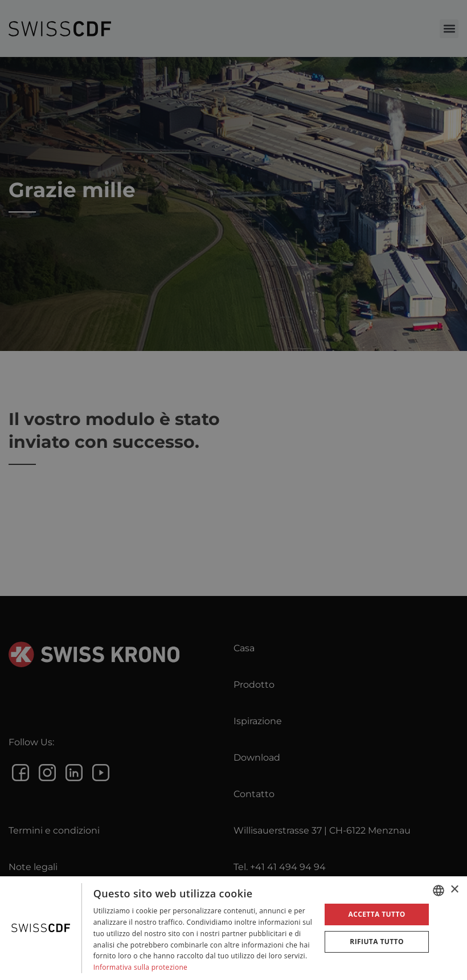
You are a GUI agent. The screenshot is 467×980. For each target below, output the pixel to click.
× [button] (454, 890)
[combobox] (439, 891)
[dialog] (233, 928)
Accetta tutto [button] (376, 914)
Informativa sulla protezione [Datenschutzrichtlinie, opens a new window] (141, 967)
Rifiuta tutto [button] (377, 942)
